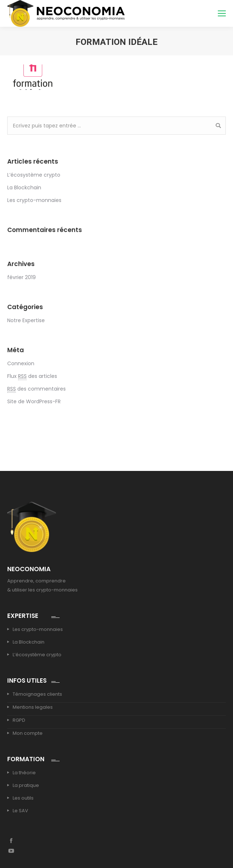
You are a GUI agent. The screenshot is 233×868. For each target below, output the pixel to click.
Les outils (23, 798)
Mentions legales (33, 707)
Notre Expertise (26, 320)
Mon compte (28, 733)
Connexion (21, 363)
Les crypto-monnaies (34, 200)
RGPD (19, 720)
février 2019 (21, 277)
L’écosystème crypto (34, 175)
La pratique (26, 785)
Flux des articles (32, 376)
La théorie (24, 773)
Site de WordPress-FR (34, 401)
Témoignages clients (37, 694)
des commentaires (36, 389)
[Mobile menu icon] (222, 13)
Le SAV (20, 811)
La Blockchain (24, 187)
